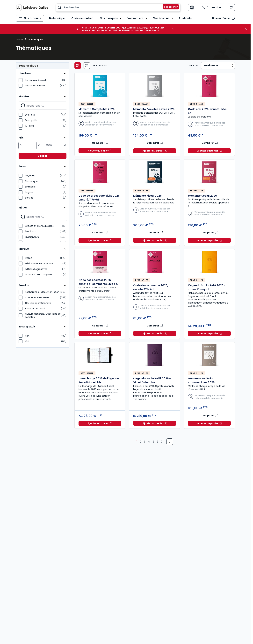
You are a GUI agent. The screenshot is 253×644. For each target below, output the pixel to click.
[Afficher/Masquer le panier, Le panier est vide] (231, 7)
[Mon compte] (211, 7)
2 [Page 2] (141, 442)
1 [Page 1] (137, 442)
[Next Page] (170, 442)
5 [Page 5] (153, 442)
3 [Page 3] (145, 442)
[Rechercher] (169, 7)
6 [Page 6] (158, 442)
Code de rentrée (82, 18)
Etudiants (185, 18)
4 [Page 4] (149, 442)
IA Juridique (57, 18)
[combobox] (118, 7)
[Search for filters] (43, 106)
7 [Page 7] (162, 442)
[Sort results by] (218, 66)
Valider (43, 156)
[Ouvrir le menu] (30, 18)
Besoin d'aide (221, 18)
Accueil (19, 39)
